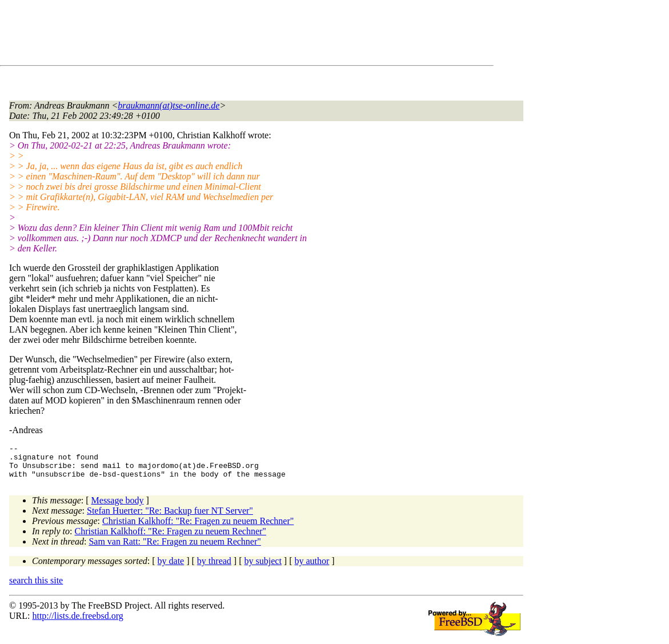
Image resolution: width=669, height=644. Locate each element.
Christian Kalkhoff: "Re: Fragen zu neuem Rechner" (198, 528)
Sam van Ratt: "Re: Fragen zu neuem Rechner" (175, 548)
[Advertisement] (217, 35)
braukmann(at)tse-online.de (169, 105)
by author (312, 568)
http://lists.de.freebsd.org (77, 623)
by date (171, 568)
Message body (118, 507)
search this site (36, 587)
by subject (263, 568)
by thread (214, 568)
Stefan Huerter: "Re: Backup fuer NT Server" (170, 517)
